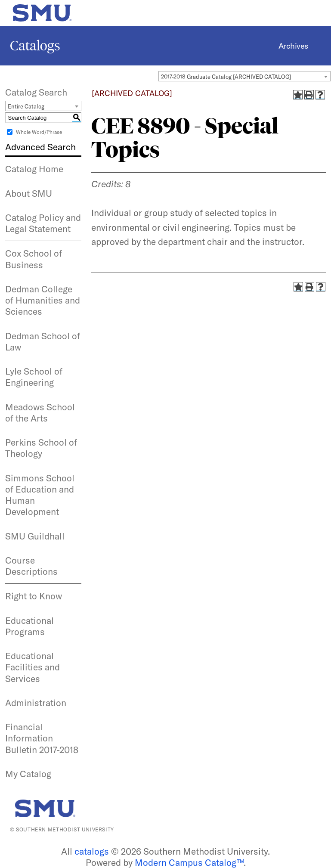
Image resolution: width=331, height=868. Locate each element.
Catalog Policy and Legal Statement (43, 223)
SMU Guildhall (35, 536)
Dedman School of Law (43, 341)
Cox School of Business (34, 259)
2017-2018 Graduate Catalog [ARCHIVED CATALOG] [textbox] (226, 77)
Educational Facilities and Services (32, 667)
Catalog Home (34, 169)
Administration (36, 703)
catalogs (92, 851)
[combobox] (244, 76)
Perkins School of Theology (41, 448)
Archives (293, 46)
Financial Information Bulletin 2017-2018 (42, 738)
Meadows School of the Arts (40, 412)
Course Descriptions (31, 566)
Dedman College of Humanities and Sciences (43, 300)
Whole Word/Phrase (39, 132)
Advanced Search (40, 147)
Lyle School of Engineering (34, 377)
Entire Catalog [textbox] (26, 106)
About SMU (29, 193)
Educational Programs (29, 626)
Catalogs (35, 46)
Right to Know (34, 596)
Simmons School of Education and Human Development (40, 495)
